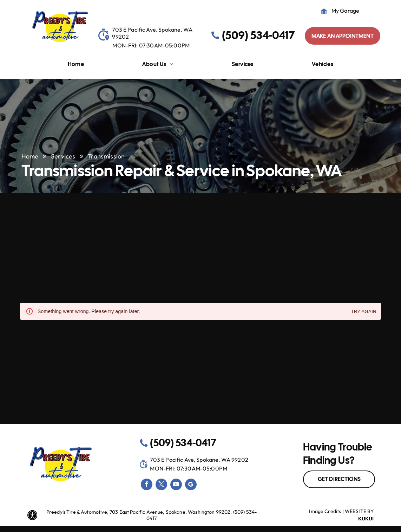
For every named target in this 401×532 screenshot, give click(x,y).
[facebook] (147, 485)
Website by (359, 511)
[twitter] (161, 485)
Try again (364, 312)
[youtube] (176, 485)
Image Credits (325, 511)
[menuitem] (76, 66)
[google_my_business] (191, 485)
